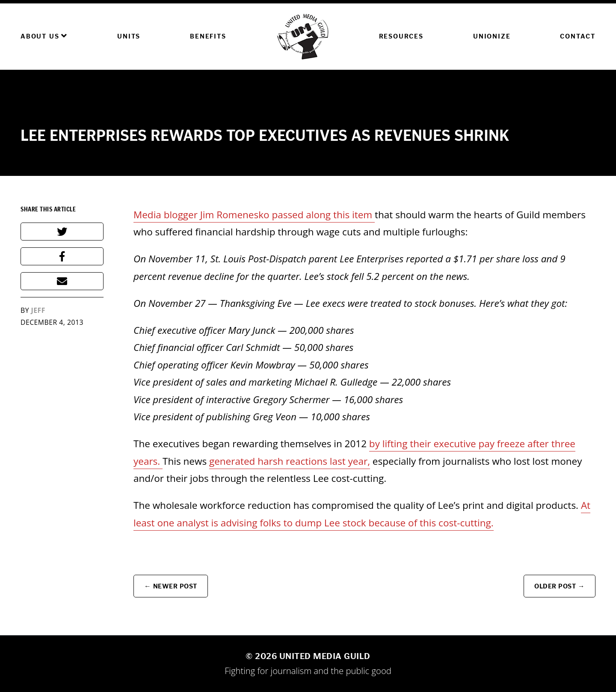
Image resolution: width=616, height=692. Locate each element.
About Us (44, 36)
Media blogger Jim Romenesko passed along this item (254, 215)
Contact (578, 36)
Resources (401, 36)
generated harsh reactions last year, (290, 461)
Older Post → (560, 586)
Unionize (492, 36)
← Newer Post (171, 586)
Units (129, 36)
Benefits (208, 36)
